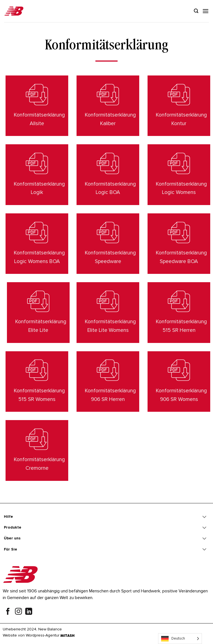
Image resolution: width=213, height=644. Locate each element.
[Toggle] (205, 517)
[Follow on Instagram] (18, 612)
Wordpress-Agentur (43, 635)
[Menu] (206, 11)
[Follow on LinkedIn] (29, 612)
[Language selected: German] (180, 639)
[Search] (196, 11)
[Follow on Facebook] (8, 612)
